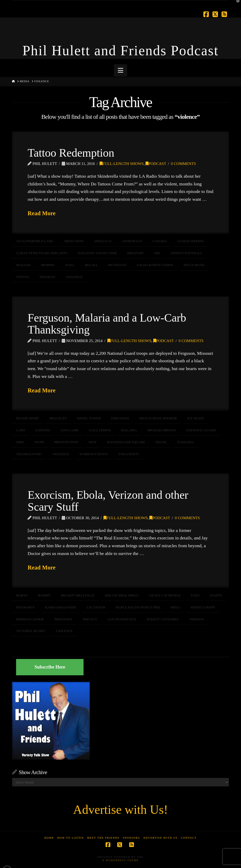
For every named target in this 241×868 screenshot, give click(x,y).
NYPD (39, 442)
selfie (161, 442)
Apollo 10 (103, 241)
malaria (129, 430)
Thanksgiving (29, 454)
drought (136, 253)
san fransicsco (122, 619)
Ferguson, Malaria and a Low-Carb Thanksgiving (107, 324)
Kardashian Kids (61, 607)
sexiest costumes (162, 619)
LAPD (20, 430)
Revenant (117, 265)
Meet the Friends (103, 838)
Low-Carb (70, 430)
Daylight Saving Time (97, 253)
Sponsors (131, 838)
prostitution (66, 442)
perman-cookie (30, 619)
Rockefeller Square (126, 442)
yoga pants (129, 454)
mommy (48, 265)
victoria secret (31, 631)
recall (91, 265)
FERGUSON (120, 418)
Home (49, 838)
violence (74, 277)
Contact (189, 838)
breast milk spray (122, 595)
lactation (96, 607)
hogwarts (25, 607)
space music (195, 265)
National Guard (201, 430)
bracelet (58, 418)
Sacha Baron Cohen (155, 265)
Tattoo (22, 277)
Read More (42, 213)
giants (216, 595)
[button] (120, 70)
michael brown (162, 430)
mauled (23, 265)
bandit (44, 595)
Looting (43, 430)
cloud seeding (191, 241)
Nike (20, 442)
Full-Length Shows (122, 164)
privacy (90, 619)
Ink (157, 253)
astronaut (132, 241)
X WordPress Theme (120, 860)
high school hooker (158, 418)
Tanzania (185, 442)
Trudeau (47, 277)
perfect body (203, 607)
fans (195, 595)
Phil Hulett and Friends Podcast (121, 51)
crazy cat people (165, 595)
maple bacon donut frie (138, 607)
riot (93, 442)
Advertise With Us (160, 838)
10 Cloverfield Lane (35, 241)
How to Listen (71, 838)
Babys (22, 595)
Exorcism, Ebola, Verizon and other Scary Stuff (108, 501)
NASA (70, 265)
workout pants (94, 454)
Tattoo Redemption (71, 153)
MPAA (175, 607)
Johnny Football (186, 253)
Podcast (156, 164)
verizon (197, 619)
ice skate (196, 418)
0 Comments (183, 164)
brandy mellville (78, 595)
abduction (74, 241)
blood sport (27, 418)
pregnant (63, 619)
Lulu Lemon (100, 430)
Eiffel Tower (89, 418)
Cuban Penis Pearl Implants (42, 253)
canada (160, 241)
